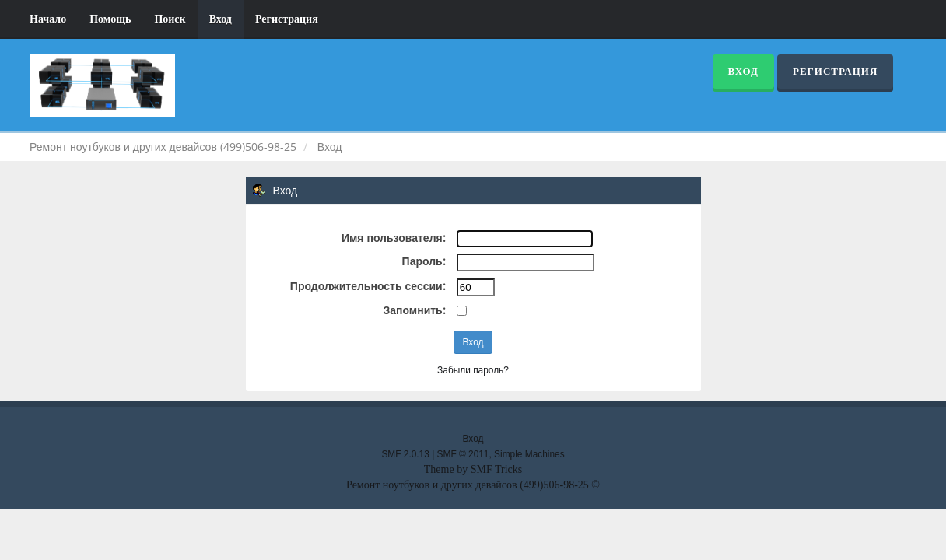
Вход (221, 19)
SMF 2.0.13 (405, 454)
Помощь (110, 19)
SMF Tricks (497, 469)
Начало (48, 19)
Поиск (170, 19)
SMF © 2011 (463, 454)
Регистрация (287, 19)
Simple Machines (529, 454)
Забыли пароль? (473, 370)
